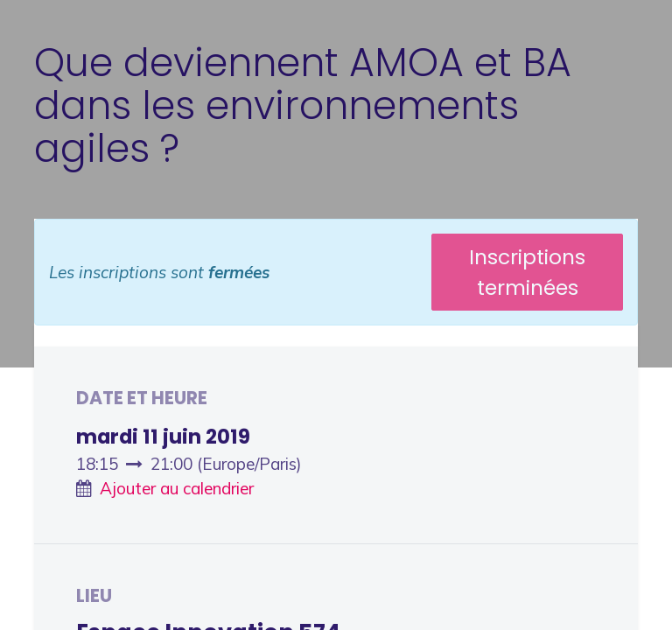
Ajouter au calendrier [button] (177, 488)
